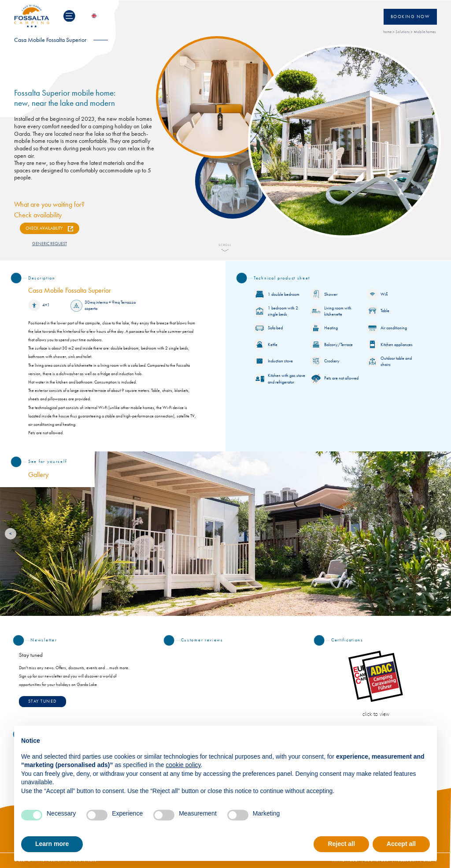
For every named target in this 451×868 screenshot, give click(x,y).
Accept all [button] (401, 844)
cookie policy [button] (183, 765)
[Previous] (11, 534)
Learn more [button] (52, 844)
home (387, 32)
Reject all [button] (341, 844)
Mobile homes (425, 32)
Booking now (410, 17)
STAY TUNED (43, 701)
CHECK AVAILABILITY (44, 228)
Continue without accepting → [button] (386, 737)
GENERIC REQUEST (50, 244)
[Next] (441, 534)
